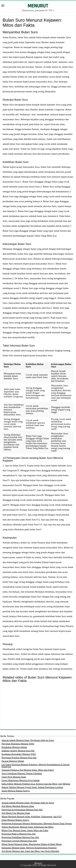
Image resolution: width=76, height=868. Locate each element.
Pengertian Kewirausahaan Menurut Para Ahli (22, 810)
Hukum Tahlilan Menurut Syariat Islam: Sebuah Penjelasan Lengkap (32, 787)
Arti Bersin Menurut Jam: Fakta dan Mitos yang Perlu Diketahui (30, 851)
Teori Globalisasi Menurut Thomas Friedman (22, 773)
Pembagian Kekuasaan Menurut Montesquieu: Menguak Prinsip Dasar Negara (37, 823)
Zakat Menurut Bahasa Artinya (15, 820)
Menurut (38, 863)
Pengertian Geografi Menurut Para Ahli (19, 841)
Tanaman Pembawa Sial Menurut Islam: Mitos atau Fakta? (28, 770)
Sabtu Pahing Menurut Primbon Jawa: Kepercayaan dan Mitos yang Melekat (36, 784)
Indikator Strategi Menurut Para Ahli (18, 751)
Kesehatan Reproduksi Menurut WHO (19, 754)
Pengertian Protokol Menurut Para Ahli (19, 758)
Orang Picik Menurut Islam (14, 777)
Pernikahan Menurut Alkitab (14, 747)
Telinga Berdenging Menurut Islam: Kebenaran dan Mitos (27, 827)
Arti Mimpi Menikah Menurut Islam (18, 806)
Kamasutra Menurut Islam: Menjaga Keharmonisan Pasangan (29, 848)
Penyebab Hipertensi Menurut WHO (18, 744)
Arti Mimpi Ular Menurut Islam (16, 813)
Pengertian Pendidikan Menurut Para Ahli (20, 837)
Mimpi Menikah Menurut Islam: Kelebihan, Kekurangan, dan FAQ (32, 817)
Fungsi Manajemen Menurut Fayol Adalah (20, 780)
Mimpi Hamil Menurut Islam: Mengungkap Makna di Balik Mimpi (32, 844)
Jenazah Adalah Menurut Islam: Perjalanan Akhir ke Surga (28, 740)
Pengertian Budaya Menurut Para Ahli (19, 834)
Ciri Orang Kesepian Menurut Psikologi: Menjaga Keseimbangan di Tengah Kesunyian (35, 765)
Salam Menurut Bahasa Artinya (16, 791)
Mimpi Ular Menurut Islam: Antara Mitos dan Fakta (25, 830)
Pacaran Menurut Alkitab (13, 761)
